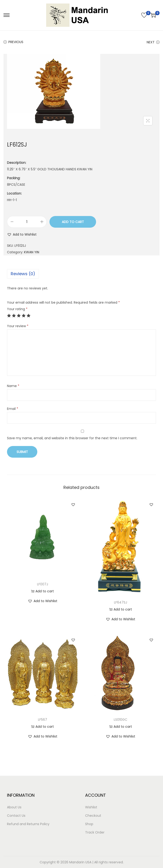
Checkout (93, 816)
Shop (89, 824)
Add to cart (73, 222)
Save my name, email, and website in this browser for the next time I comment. (72, 438)
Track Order (95, 832)
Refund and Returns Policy (28, 824)
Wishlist (91, 807)
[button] (22, 234)
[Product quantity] (27, 222)
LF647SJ (121, 602)
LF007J (43, 584)
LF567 (43, 720)
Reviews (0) (23, 274)
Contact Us (16, 816)
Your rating (17, 309)
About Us (14, 807)
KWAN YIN (32, 252)
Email (13, 409)
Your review (18, 326)
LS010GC (121, 720)
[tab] (81, 274)
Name (13, 386)
